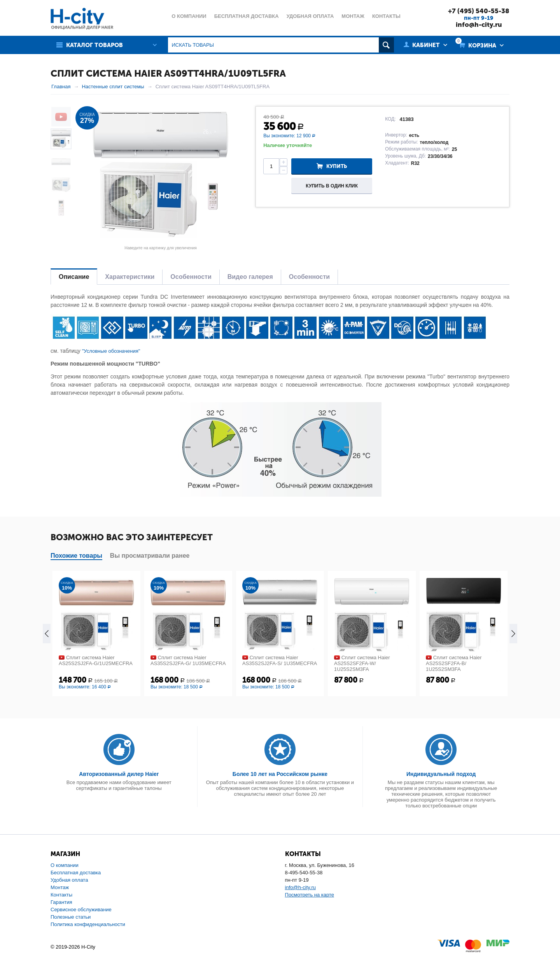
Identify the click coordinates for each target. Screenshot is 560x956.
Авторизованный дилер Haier (119, 774)
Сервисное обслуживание (81, 910)
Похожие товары (76, 556)
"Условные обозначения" (111, 351)
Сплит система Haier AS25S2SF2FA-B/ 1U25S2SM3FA (454, 663)
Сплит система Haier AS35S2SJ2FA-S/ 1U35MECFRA (280, 660)
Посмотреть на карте (310, 895)
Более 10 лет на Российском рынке (280, 774)
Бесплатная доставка (76, 873)
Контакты (61, 895)
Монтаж (60, 887)
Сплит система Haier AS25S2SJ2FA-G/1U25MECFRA (96, 660)
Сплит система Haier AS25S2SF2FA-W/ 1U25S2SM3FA (362, 663)
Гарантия (61, 902)
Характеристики (130, 277)
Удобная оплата (69, 880)
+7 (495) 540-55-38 (479, 11)
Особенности (191, 277)
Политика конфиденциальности (88, 924)
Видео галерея (250, 277)
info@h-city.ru (479, 25)
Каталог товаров (94, 45)
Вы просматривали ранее (150, 556)
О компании (65, 865)
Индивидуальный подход (441, 774)
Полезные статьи (71, 917)
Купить (337, 166)
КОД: (390, 119)
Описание (74, 277)
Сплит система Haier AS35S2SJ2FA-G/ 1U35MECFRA (188, 660)
